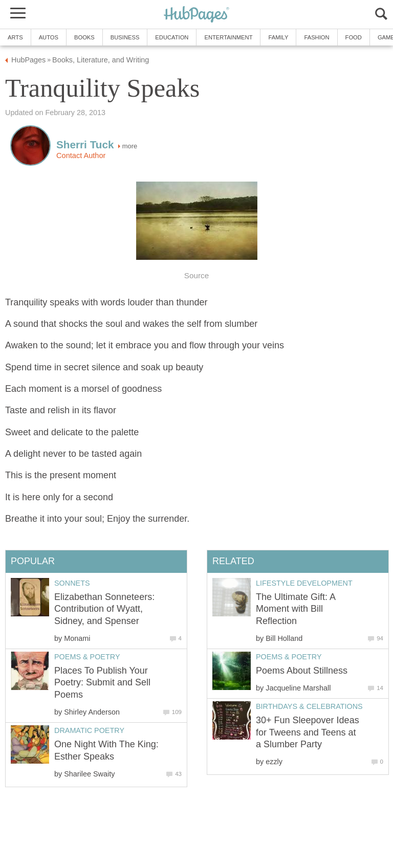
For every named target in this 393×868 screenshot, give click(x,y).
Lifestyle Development (304, 583)
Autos (49, 37)
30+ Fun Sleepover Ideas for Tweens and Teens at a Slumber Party (308, 732)
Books (84, 37)
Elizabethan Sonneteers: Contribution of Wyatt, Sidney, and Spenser (104, 609)
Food (354, 37)
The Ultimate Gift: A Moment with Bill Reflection (296, 609)
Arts (15, 37)
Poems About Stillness (302, 671)
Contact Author (81, 155)
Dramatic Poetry (89, 730)
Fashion (316, 37)
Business (125, 37)
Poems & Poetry (289, 657)
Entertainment (228, 37)
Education (172, 37)
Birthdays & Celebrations (309, 706)
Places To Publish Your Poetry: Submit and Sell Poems (102, 683)
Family (278, 37)
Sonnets (72, 583)
